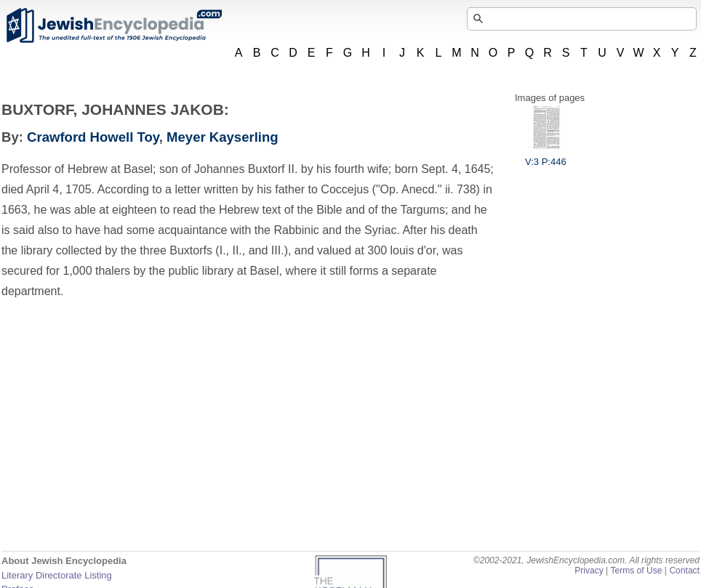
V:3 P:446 (546, 156)
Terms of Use (636, 571)
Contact (684, 571)
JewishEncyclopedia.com (113, 25)
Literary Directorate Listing (57, 575)
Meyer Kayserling (223, 137)
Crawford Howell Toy (93, 137)
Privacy (589, 571)
